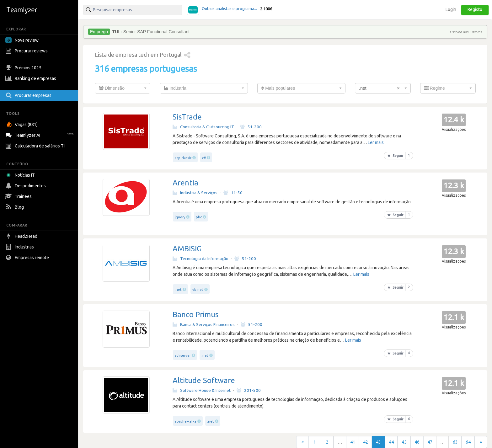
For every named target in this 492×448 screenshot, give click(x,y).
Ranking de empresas (32, 78)
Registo (475, 9)
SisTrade (187, 117)
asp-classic (183, 158)
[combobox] (123, 88)
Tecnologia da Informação (201, 259)
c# (204, 158)
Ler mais (376, 142)
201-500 (249, 390)
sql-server (183, 355)
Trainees (19, 196)
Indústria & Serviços (195, 193)
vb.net (198, 290)
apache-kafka (186, 421)
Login (451, 9)
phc (199, 217)
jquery (180, 217)
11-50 (233, 193)
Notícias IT (21, 175)
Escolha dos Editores (466, 32)
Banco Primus (195, 315)
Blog (15, 207)
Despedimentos (26, 186)
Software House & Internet (202, 390)
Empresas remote (28, 258)
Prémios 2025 (24, 68)
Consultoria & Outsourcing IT (203, 127)
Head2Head (22, 236)
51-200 (251, 127)
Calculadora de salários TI (36, 146)
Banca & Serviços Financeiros (204, 324)
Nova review (22, 40)
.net (178, 290)
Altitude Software (204, 380)
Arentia (185, 183)
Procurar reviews (27, 51)
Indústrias (20, 247)
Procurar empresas (29, 95)
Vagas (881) (22, 125)
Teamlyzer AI (41, 134)
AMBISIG (187, 249)
